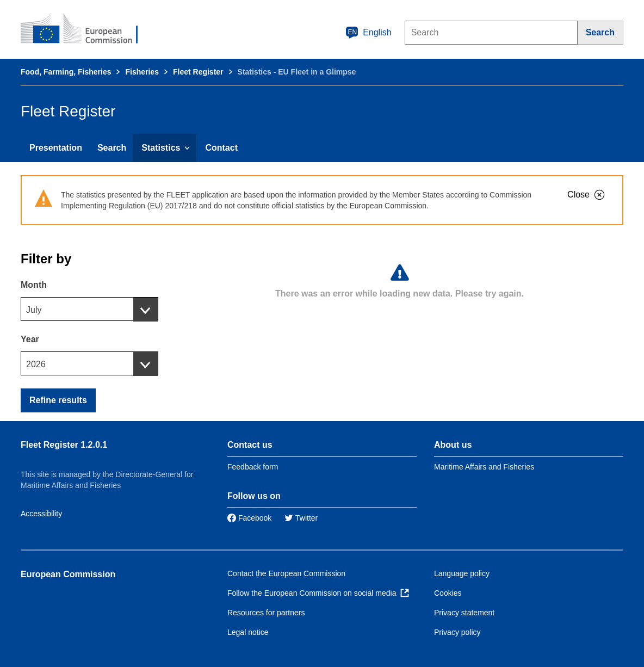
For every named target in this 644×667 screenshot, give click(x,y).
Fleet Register (198, 72)
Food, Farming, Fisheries (66, 72)
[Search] (600, 33)
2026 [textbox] (36, 364)
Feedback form (253, 467)
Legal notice (248, 632)
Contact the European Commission (286, 573)
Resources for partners (266, 613)
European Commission (68, 574)
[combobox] (89, 309)
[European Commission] (86, 29)
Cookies (448, 593)
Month (34, 285)
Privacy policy (457, 632)
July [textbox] (34, 310)
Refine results (58, 400)
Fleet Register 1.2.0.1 (64, 445)
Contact (221, 148)
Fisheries (142, 72)
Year (30, 339)
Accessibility (41, 514)
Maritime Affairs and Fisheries (484, 467)
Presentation (56, 148)
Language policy (462, 573)
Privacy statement (464, 613)
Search (112, 148)
